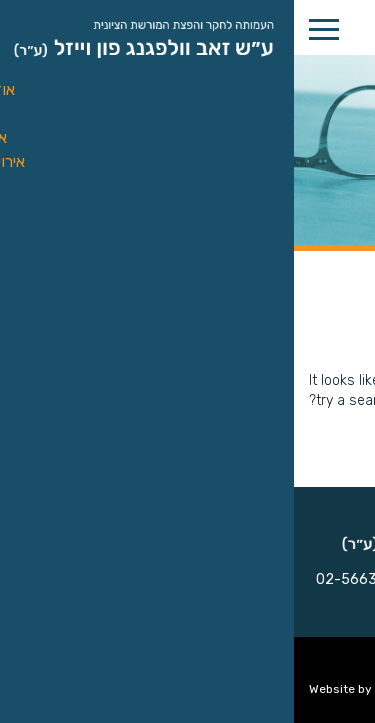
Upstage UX (115, 689)
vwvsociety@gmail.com (169, 603)
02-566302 (61, 579)
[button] (349, 76)
